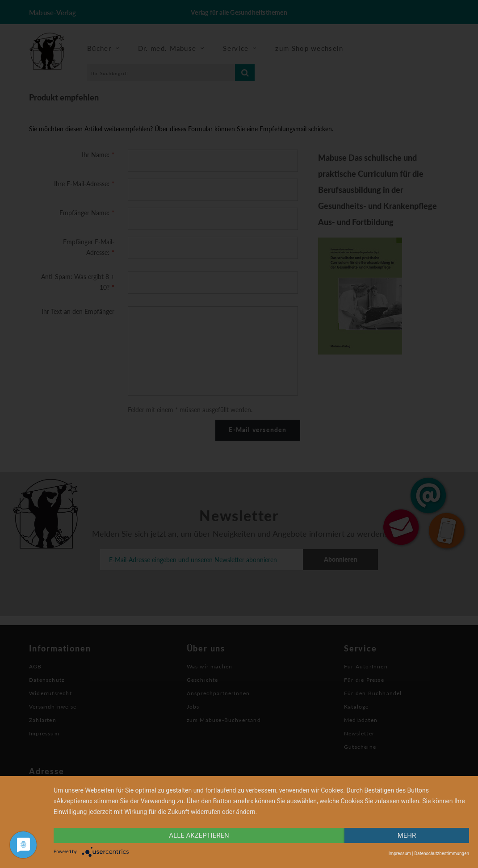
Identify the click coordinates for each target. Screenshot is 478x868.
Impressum (400, 853)
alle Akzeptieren (199, 835)
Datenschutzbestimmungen (442, 853)
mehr (407, 835)
